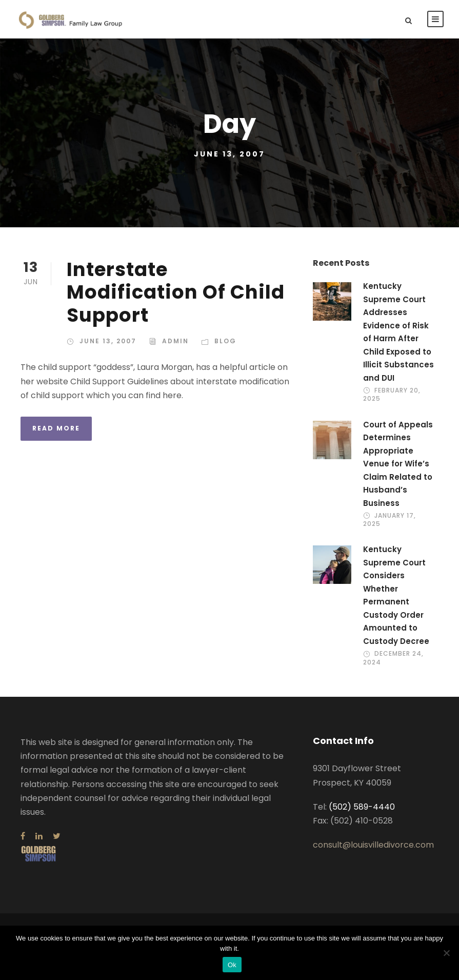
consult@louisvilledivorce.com (373, 845)
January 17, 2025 (390, 520)
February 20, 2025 (392, 394)
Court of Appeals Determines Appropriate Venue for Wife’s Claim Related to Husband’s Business (398, 464)
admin (175, 341)
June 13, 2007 (108, 341)
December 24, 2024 (393, 658)
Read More (56, 428)
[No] (446, 953)
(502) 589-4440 (362, 807)
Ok (232, 965)
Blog (225, 341)
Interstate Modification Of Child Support (176, 292)
